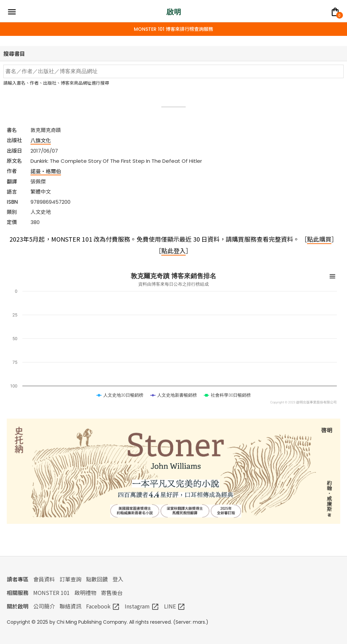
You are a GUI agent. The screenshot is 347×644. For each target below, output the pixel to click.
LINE (175, 606)
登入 (118, 579)
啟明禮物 (85, 593)
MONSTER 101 (52, 593)
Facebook (103, 606)
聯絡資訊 (70, 606)
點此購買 (319, 239)
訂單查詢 (70, 579)
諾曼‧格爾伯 (46, 171)
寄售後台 (112, 593)
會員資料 (44, 579)
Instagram (142, 606)
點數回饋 (97, 579)
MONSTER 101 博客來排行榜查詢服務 (173, 29)
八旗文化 (41, 140)
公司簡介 (44, 606)
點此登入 (173, 250)
